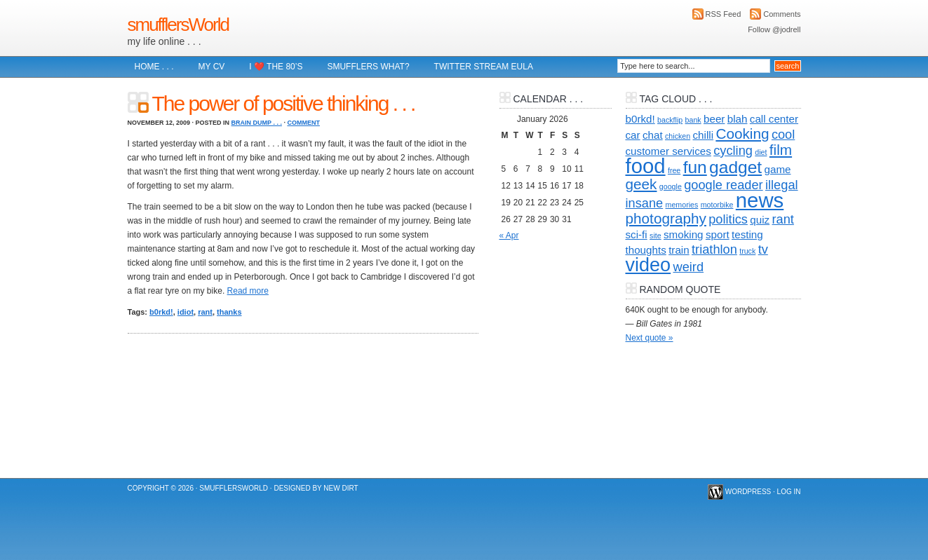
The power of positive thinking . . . (284, 103)
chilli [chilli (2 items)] (704, 135)
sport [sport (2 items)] (718, 234)
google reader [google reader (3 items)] (723, 185)
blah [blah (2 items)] (738, 119)
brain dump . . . (257, 123)
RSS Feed (724, 14)
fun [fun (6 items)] (695, 167)
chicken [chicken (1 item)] (678, 136)
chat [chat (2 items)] (653, 135)
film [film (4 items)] (781, 150)
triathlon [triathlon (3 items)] (714, 249)
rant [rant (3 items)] (782, 219)
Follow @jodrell (774, 29)
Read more (248, 291)
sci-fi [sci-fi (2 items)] (637, 234)
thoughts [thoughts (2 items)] (646, 250)
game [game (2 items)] (777, 169)
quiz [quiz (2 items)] (760, 220)
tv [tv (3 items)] (763, 249)
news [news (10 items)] (760, 200)
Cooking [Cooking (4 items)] (742, 134)
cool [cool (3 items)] (783, 134)
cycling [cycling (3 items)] (733, 150)
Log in (789, 492)
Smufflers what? (368, 67)
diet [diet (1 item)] (761, 152)
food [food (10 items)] (646, 166)
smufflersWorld (178, 25)
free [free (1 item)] (674, 170)
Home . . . (154, 67)
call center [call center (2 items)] (774, 119)
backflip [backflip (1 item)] (670, 120)
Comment (303, 123)
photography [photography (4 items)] (666, 218)
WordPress (748, 492)
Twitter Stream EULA (484, 67)
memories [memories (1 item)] (682, 205)
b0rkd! (161, 312)
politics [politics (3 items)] (728, 219)
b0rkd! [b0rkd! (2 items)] (640, 119)
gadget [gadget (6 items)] (735, 167)
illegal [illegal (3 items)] (782, 185)
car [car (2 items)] (633, 135)
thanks (229, 312)
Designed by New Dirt (316, 488)
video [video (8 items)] (648, 265)
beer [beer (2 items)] (714, 119)
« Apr (509, 235)
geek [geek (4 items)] (641, 184)
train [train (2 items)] (679, 250)
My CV (212, 67)
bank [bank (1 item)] (693, 120)
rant (205, 312)
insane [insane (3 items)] (645, 203)
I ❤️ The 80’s (276, 67)
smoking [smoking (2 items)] (684, 234)
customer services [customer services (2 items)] (668, 151)
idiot (186, 312)
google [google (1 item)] (671, 186)
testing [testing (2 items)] (747, 234)
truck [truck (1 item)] (747, 251)
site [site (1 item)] (655, 235)
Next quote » (650, 338)
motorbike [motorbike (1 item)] (717, 205)
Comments (782, 14)
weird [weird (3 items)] (689, 267)
